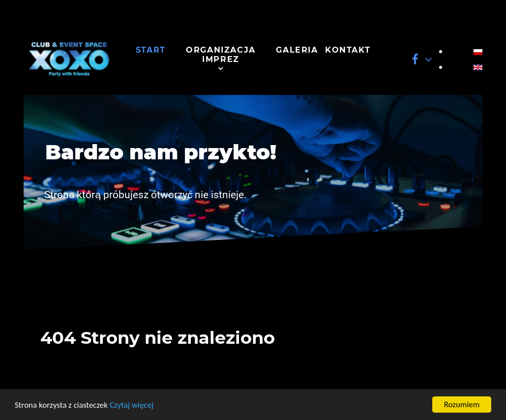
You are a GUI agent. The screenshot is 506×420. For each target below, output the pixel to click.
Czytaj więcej (132, 405)
